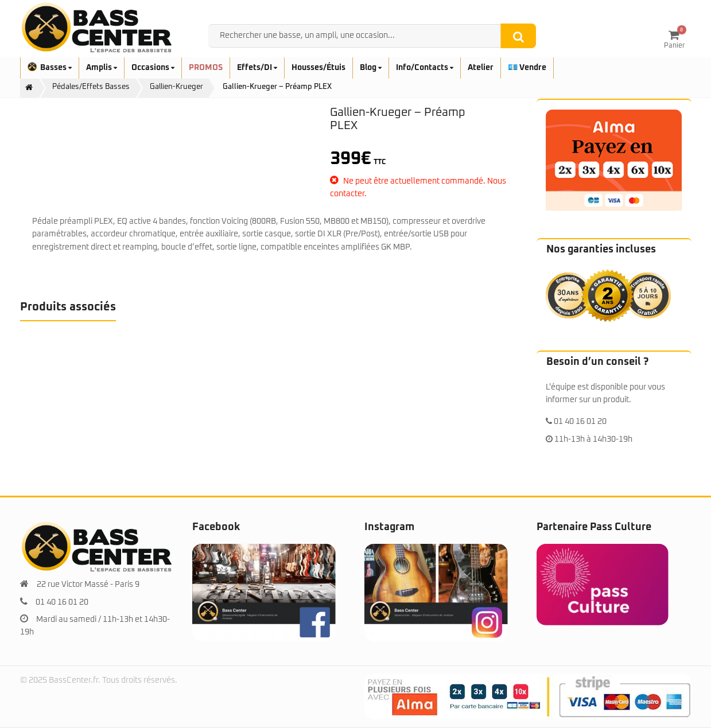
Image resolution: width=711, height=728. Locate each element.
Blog (371, 68)
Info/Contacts (425, 68)
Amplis (102, 68)
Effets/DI (257, 68)
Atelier (481, 68)
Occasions (153, 68)
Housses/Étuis (318, 68)
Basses (50, 68)
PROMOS (206, 68)
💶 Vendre (527, 68)
